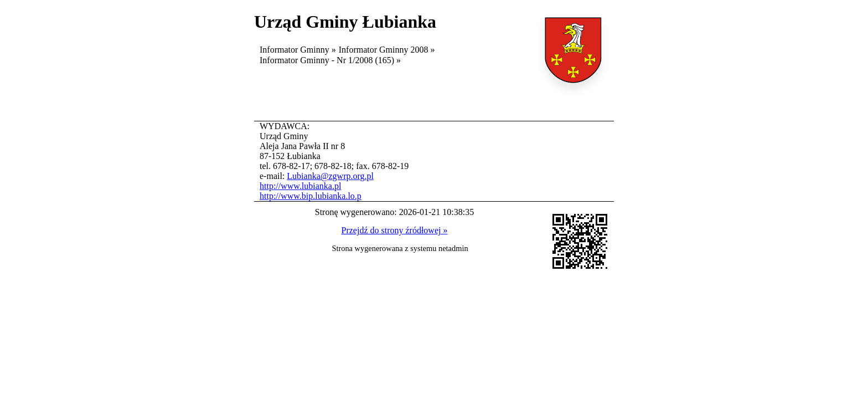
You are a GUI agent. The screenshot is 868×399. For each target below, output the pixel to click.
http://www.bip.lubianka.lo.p (311, 196)
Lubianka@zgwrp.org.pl (330, 176)
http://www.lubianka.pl (300, 186)
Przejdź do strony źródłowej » (395, 230)
